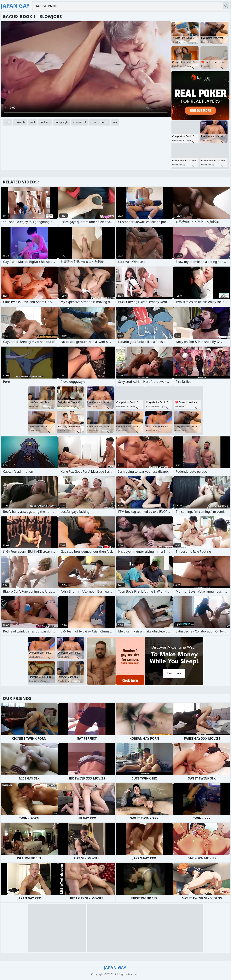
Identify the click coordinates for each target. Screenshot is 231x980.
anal (32, 122)
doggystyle (61, 122)
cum (7, 122)
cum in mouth (99, 122)
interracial (79, 122)
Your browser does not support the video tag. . (86, 69)
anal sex (45, 122)
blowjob (20, 122)
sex (115, 122)
